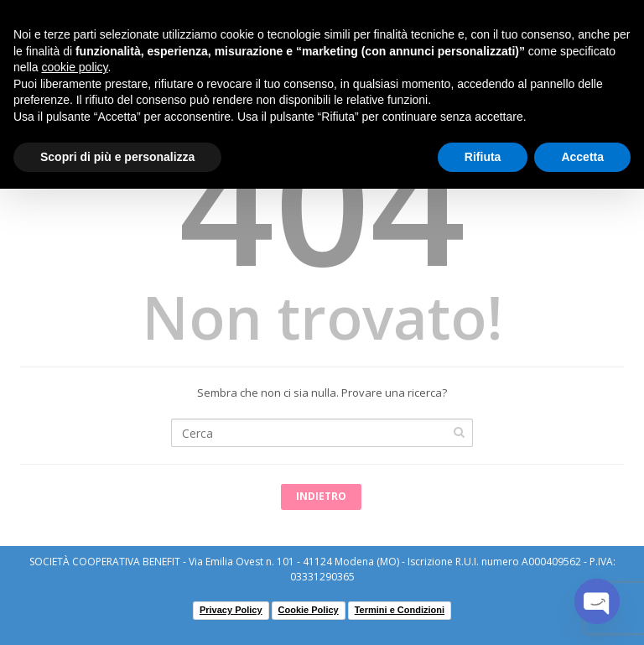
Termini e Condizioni (400, 610)
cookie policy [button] (74, 67)
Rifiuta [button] (483, 157)
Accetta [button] (582, 157)
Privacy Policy (231, 610)
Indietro (321, 496)
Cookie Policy (309, 610)
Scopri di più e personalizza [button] (117, 157)
